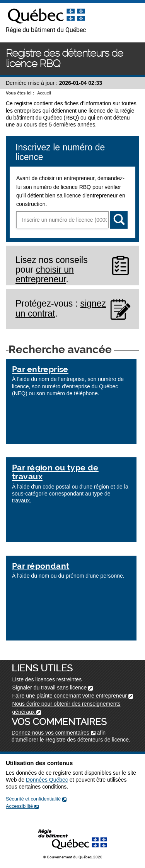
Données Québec (47, 780)
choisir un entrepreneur (45, 274)
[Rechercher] (119, 220)
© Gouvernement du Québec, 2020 (73, 857)
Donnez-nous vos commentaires (54, 733)
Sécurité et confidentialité (36, 799)
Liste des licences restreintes (47, 679)
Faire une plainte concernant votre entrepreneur (72, 696)
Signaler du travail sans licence (52, 688)
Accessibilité (22, 806)
